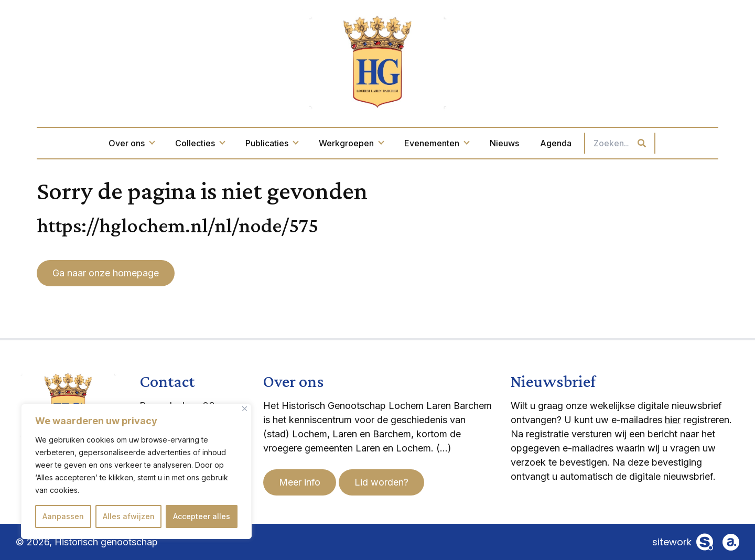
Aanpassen (63, 516)
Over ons (131, 143)
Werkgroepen (351, 143)
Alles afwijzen (129, 516)
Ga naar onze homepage (106, 273)
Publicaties (272, 143)
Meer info (300, 482)
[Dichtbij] (245, 409)
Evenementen (436, 143)
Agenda (556, 143)
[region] (136, 471)
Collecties (200, 143)
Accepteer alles (202, 516)
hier (673, 420)
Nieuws (504, 143)
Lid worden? (381, 482)
